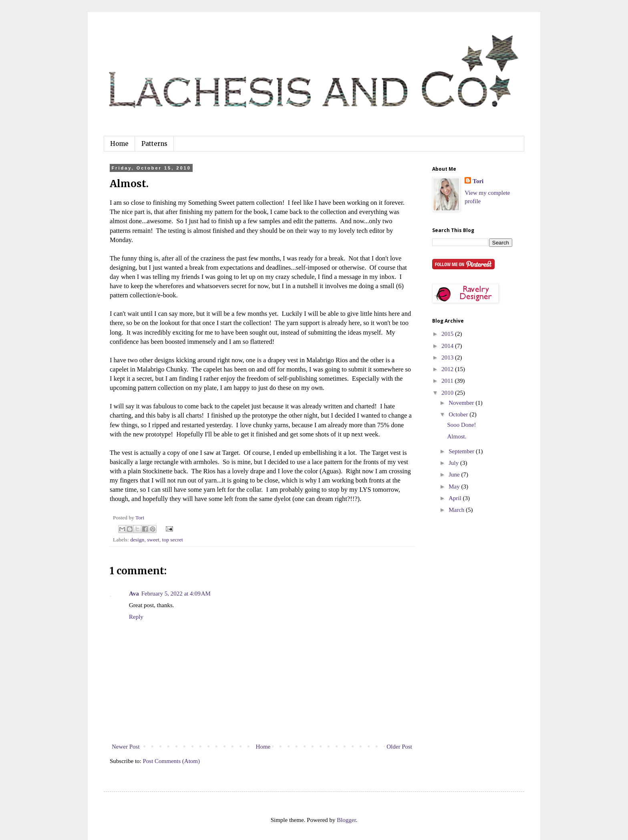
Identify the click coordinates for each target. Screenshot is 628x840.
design (137, 540)
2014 (448, 346)
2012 (448, 369)
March (457, 510)
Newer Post (126, 747)
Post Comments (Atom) (172, 761)
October (459, 414)
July (454, 463)
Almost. (457, 436)
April (456, 498)
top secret (173, 540)
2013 (448, 357)
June (455, 475)
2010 (448, 393)
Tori (478, 181)
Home (119, 144)
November (462, 403)
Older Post (399, 747)
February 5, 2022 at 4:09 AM (176, 594)
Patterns (154, 144)
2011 (448, 381)
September (462, 451)
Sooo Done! (462, 425)
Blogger (346, 820)
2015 (448, 334)
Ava (134, 594)
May (455, 487)
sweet (153, 540)
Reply (136, 617)
